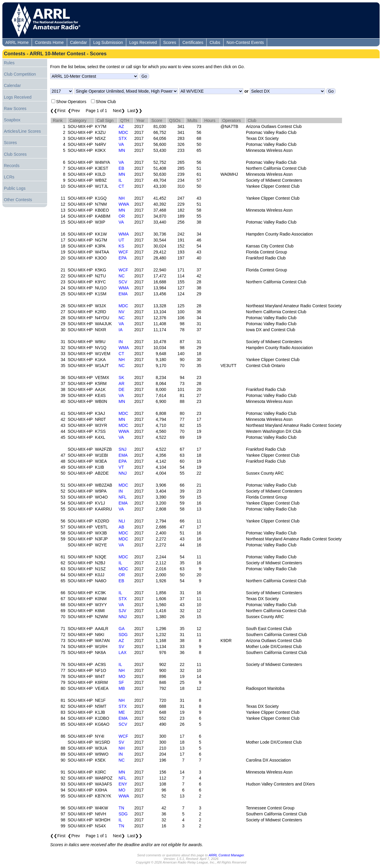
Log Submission (108, 42)
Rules (9, 63)
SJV (122, 611)
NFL (122, 497)
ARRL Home (17, 42)
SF (121, 682)
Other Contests (18, 200)
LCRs (9, 177)
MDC (123, 132)
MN (122, 150)
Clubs (215, 42)
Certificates (193, 42)
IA (120, 330)
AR (121, 383)
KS (121, 246)
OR (122, 216)
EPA (123, 258)
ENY (123, 784)
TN (121, 808)
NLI (122, 521)
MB (122, 688)
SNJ (122, 449)
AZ (121, 126)
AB (121, 527)
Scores (170, 42)
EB (121, 168)
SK (121, 378)
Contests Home (49, 42)
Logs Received (143, 42)
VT (121, 467)
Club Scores (15, 154)
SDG (123, 635)
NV (121, 312)
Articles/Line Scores (22, 131)
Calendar (79, 42)
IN (121, 342)
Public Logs (15, 188)
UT (121, 240)
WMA (124, 234)
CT (121, 186)
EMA (123, 294)
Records (12, 166)
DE (121, 389)
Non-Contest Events (245, 42)
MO (122, 676)
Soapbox (12, 120)
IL (120, 180)
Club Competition (20, 74)
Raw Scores (15, 109)
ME (122, 712)
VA (121, 144)
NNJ (123, 473)
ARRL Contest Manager (226, 855)
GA (121, 629)
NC (121, 276)
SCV (123, 282)
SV (121, 647)
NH (121, 198)
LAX (122, 652)
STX (123, 138)
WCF (123, 252)
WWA (124, 204)
